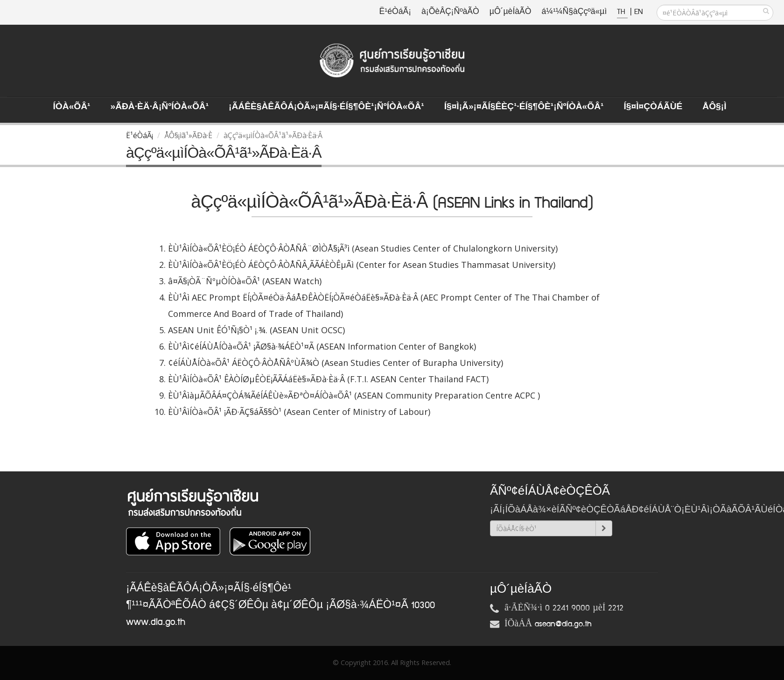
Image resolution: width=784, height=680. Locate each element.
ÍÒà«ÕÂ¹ (72, 107)
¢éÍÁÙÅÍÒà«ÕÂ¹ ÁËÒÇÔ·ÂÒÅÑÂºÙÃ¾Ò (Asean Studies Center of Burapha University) (336, 363)
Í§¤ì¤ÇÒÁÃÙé (653, 107)
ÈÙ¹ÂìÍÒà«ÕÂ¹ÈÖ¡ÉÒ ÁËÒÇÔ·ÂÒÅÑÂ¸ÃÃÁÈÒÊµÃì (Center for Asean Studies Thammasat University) (362, 265)
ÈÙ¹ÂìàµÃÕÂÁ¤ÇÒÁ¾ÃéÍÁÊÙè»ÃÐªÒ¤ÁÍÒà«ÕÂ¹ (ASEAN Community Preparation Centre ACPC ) (354, 395)
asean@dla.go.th (563, 624)
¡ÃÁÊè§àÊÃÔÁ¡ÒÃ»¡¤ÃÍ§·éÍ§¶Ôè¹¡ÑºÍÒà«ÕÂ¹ (326, 107)
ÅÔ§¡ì (714, 107)
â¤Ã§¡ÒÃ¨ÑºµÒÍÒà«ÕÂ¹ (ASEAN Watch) (245, 281)
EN (638, 12)
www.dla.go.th (156, 622)
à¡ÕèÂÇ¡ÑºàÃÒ (450, 12)
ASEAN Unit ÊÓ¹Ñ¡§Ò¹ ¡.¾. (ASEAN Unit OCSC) (256, 330)
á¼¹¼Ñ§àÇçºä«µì (574, 12)
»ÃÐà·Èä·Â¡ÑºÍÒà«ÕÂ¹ (159, 107)
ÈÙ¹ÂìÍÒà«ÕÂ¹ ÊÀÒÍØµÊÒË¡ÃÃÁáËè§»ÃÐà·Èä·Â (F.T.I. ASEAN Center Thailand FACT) (328, 379)
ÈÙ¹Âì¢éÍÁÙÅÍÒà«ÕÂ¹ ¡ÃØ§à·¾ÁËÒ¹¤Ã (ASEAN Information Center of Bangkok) (322, 346)
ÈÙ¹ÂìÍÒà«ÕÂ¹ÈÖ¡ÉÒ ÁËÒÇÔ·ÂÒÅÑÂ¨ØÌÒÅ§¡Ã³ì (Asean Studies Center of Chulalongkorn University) (363, 248)
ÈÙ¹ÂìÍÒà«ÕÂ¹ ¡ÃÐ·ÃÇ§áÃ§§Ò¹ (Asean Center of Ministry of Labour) (299, 412)
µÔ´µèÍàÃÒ (511, 12)
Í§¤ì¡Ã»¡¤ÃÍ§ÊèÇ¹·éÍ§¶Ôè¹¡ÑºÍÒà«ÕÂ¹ (524, 107)
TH (622, 12)
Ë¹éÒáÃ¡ (395, 12)
